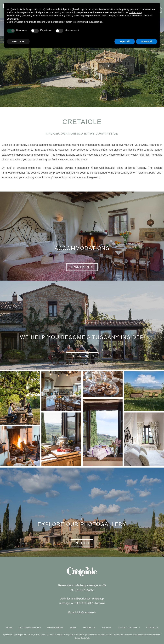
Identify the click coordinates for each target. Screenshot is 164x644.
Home (9, 627)
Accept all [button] (147, 41)
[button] (20, 398)
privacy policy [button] (129, 9)
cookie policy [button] (135, 12)
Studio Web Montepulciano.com (120, 635)
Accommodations (30, 627)
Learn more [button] (18, 41)
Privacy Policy (62, 635)
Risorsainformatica (153, 635)
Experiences (55, 627)
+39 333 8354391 (84, 603)
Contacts (152, 627)
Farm (73, 627)
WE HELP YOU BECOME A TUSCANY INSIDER (82, 337)
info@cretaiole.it (86, 613)
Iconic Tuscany (129, 627)
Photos (107, 627)
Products (89, 627)
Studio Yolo (85, 638)
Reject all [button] (125, 41)
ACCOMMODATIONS (82, 248)
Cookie (52, 635)
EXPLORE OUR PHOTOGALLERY (82, 524)
